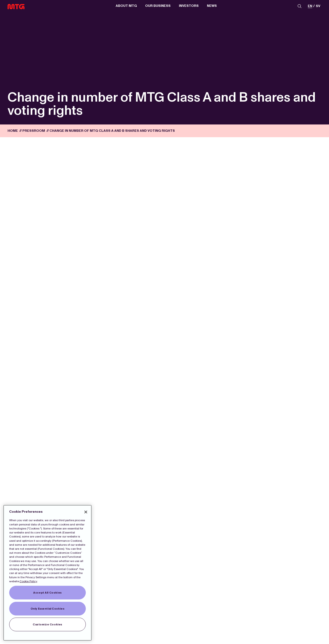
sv (318, 6)
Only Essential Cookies (48, 609)
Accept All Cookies (47, 593)
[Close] (86, 512)
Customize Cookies (47, 624)
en (310, 6)
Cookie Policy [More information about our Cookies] (28, 581)
